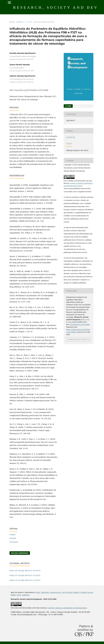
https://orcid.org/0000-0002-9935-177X (22, 59)
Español (13, 538)
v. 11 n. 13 (28, 22)
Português (14, 542)
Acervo (20, 22)
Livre (19, 595)
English (13, 534)
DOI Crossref (67, 592)
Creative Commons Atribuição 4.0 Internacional (67, 608)
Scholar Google (87, 592)
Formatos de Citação (78, 339)
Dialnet (76, 592)
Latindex (26, 595)
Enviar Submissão (20, 553)
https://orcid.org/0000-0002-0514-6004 (22, 71)
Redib (13, 595)
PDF (69, 106)
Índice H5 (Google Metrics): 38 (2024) (25, 575)
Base (38, 592)
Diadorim (45, 592)
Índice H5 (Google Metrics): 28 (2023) (25, 580)
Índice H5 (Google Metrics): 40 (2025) (25, 570)
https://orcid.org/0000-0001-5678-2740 (22, 82)
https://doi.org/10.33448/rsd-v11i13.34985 (31, 90)
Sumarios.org (55, 592)
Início (12, 22)
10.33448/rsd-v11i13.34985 (80, 324)
